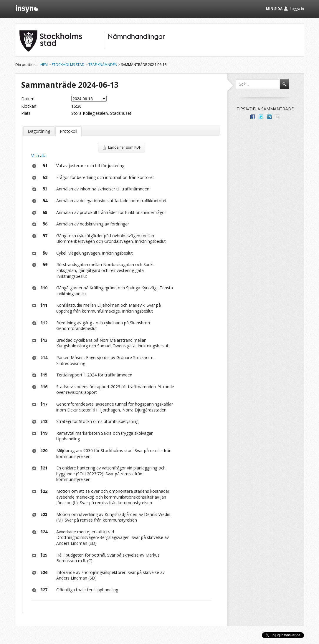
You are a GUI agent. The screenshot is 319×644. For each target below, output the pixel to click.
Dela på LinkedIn (269, 117)
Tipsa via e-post (277, 117)
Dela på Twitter (261, 117)
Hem (44, 65)
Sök (287, 87)
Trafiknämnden (103, 65)
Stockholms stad (68, 65)
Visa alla (39, 156)
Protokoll (68, 131)
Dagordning (39, 131)
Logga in (297, 9)
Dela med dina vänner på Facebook (253, 117)
